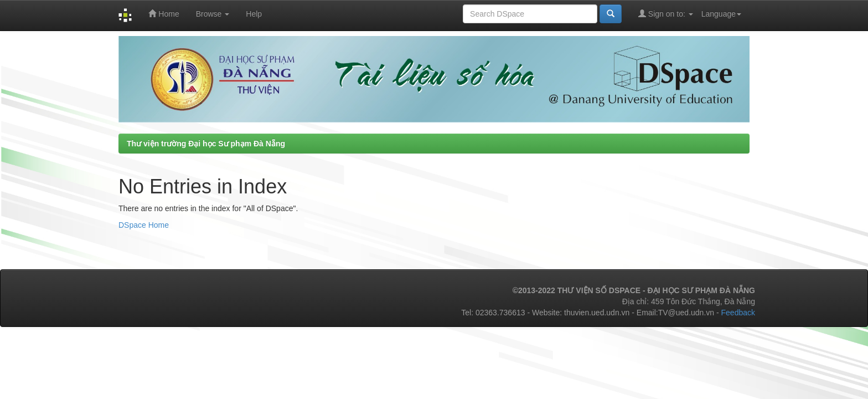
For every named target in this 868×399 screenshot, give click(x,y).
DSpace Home (144, 225)
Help (254, 14)
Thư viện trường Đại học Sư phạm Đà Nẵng (206, 144)
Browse (213, 14)
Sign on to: (666, 14)
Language (721, 14)
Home (164, 14)
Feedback (738, 313)
